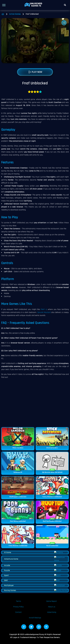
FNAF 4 (44, 312)
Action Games (15, 17)
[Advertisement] (35, 407)
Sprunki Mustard (44, 315)
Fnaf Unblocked (32, 17)
